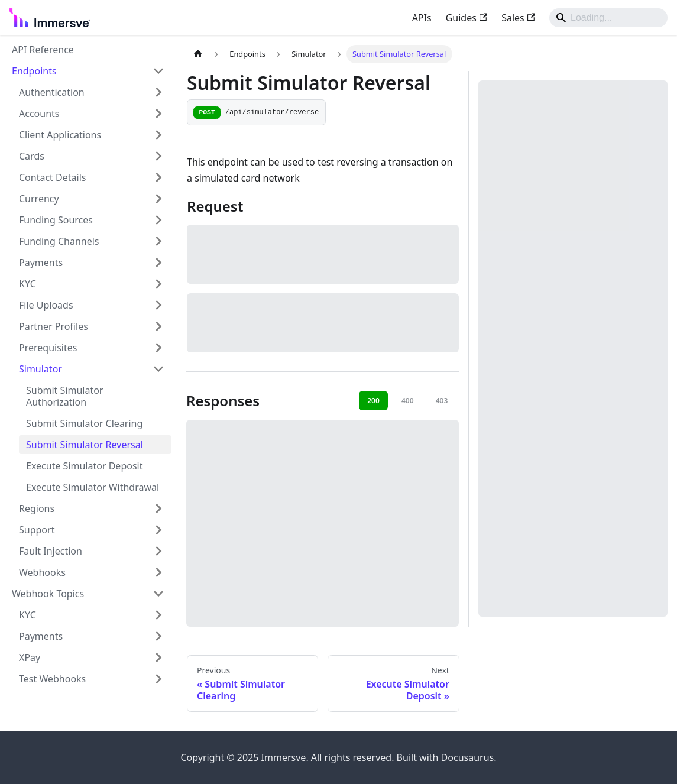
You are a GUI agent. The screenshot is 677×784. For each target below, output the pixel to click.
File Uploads (46, 305)
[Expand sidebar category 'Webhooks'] (158, 572)
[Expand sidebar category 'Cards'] (158, 156)
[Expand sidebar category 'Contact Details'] (158, 177)
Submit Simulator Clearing (84, 423)
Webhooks (42, 572)
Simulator (41, 369)
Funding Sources (56, 220)
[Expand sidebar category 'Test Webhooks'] (158, 679)
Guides (467, 18)
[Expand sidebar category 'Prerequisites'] (158, 348)
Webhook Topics (48, 594)
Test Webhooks (52, 679)
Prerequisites (48, 348)
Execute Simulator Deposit (84, 466)
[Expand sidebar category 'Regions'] (158, 508)
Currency (39, 199)
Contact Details (52, 177)
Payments (41, 263)
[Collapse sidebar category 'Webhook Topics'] (158, 594)
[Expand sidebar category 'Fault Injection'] (158, 551)
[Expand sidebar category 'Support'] (158, 530)
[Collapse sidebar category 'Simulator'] (158, 369)
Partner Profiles (54, 326)
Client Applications (60, 135)
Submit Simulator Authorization (64, 396)
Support (37, 530)
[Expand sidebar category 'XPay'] (158, 657)
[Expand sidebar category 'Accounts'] (158, 114)
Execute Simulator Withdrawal (93, 487)
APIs (422, 18)
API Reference (43, 50)
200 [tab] (373, 401)
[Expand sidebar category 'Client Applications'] (158, 135)
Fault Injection (51, 551)
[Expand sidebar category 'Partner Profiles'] (158, 326)
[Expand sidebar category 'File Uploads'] (158, 305)
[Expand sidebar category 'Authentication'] (158, 92)
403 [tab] (442, 401)
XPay (30, 657)
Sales (518, 18)
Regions (37, 508)
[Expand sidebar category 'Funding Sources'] (158, 220)
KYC (27, 284)
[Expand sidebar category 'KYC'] (158, 284)
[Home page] (198, 54)
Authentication (52, 92)
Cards (32, 156)
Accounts (39, 114)
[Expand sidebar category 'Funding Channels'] (158, 241)
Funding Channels (59, 241)
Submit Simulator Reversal (85, 445)
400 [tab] (408, 401)
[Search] (608, 18)
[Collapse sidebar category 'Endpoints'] (158, 71)
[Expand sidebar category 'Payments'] (158, 263)
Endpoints (34, 71)
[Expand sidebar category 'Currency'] (158, 199)
